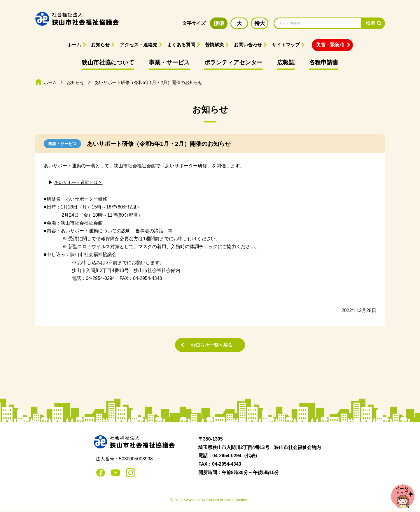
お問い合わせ (248, 45)
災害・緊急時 (330, 45)
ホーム (74, 45)
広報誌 (286, 62)
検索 (370, 23)
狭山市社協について (108, 62)
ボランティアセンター (233, 62)
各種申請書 (324, 62)
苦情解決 (214, 45)
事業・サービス (169, 62)
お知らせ (100, 45)
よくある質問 (181, 45)
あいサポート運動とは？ (80, 182)
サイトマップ (286, 45)
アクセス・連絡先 (139, 45)
